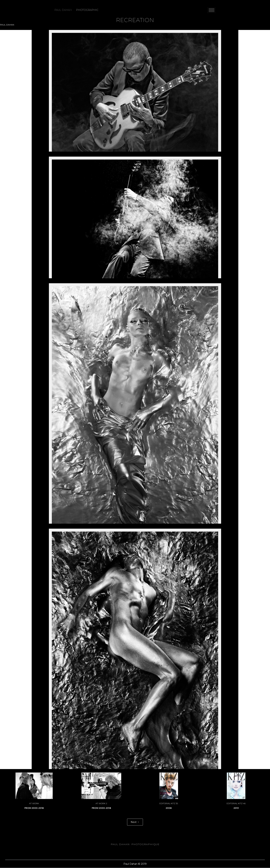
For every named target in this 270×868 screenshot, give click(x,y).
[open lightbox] (135, 91)
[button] (212, 10)
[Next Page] (135, 822)
